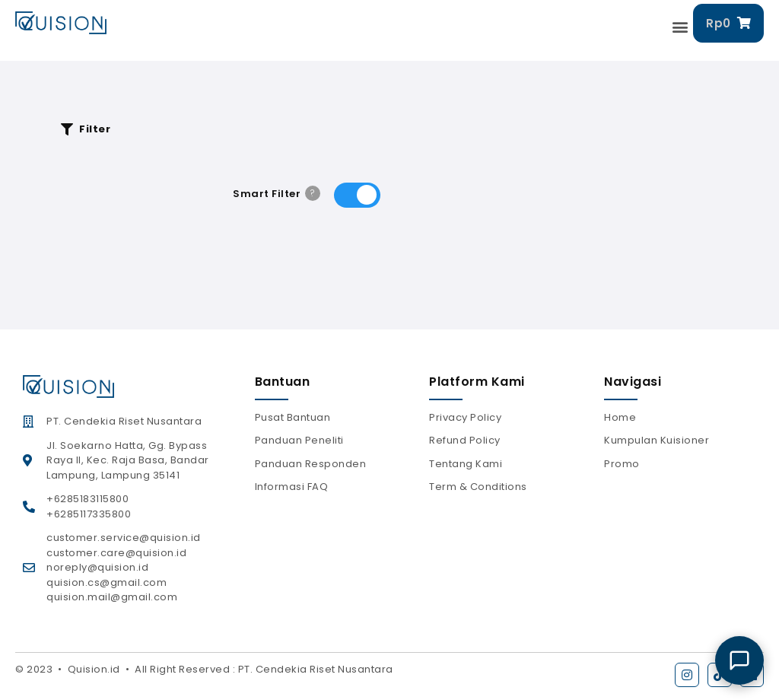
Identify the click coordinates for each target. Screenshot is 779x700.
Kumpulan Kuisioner (657, 440)
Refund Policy (465, 440)
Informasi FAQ (292, 487)
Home (620, 417)
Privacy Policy (465, 417)
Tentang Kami (466, 464)
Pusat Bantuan (293, 417)
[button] (681, 27)
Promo (622, 464)
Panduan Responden (311, 464)
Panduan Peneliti (299, 440)
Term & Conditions (478, 487)
